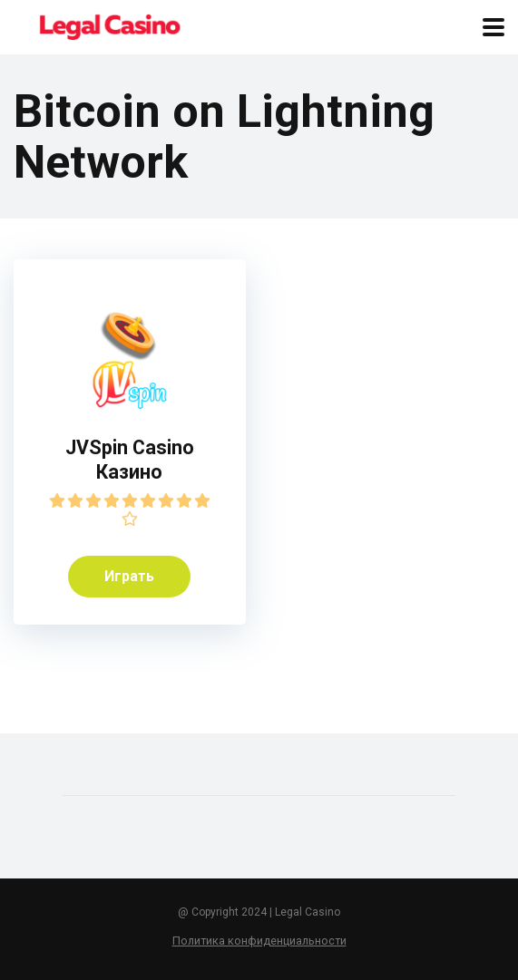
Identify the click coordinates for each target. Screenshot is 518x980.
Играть (129, 576)
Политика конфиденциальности (259, 941)
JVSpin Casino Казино (130, 460)
